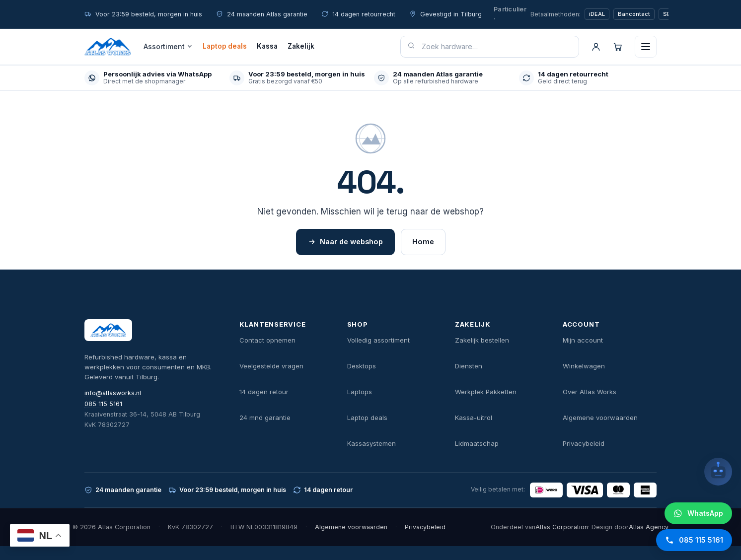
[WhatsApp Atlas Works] (698, 513)
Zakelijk (301, 46)
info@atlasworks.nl (113, 393)
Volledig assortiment (378, 340)
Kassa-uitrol (474, 418)
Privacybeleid (584, 443)
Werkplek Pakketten (486, 392)
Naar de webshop (345, 242)
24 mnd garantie (265, 418)
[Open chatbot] (718, 472)
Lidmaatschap (477, 443)
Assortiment (164, 46)
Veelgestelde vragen (271, 366)
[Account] (596, 47)
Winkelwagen (584, 366)
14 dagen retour (264, 392)
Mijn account (583, 340)
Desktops (362, 366)
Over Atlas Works (590, 392)
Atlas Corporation (562, 527)
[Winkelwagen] (618, 47)
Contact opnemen (267, 340)
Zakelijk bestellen (482, 340)
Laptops (360, 392)
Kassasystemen (371, 443)
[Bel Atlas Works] (694, 540)
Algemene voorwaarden (600, 418)
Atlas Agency (649, 527)
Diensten (469, 366)
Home (423, 242)
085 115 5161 (103, 404)
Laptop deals (225, 46)
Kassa (267, 46)
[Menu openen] (646, 47)
